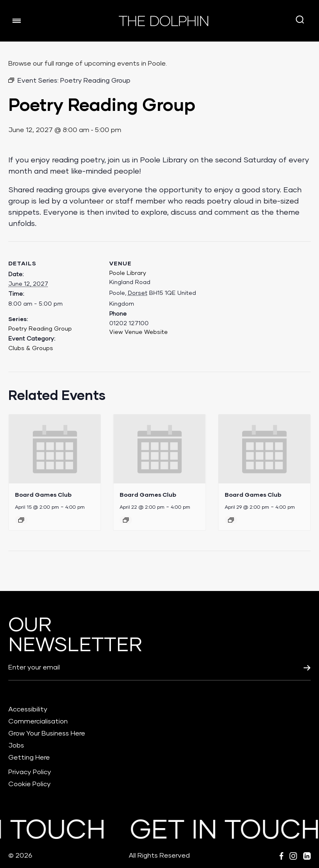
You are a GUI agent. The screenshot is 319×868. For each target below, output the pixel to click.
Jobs (16, 745)
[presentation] (55, 449)
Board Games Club (43, 494)
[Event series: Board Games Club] (21, 520)
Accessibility (28, 709)
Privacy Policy (30, 772)
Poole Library (128, 273)
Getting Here (29, 758)
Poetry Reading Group (40, 329)
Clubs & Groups (31, 348)
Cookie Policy (29, 784)
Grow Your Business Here (47, 733)
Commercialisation (38, 721)
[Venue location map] (254, 299)
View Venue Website (139, 332)
